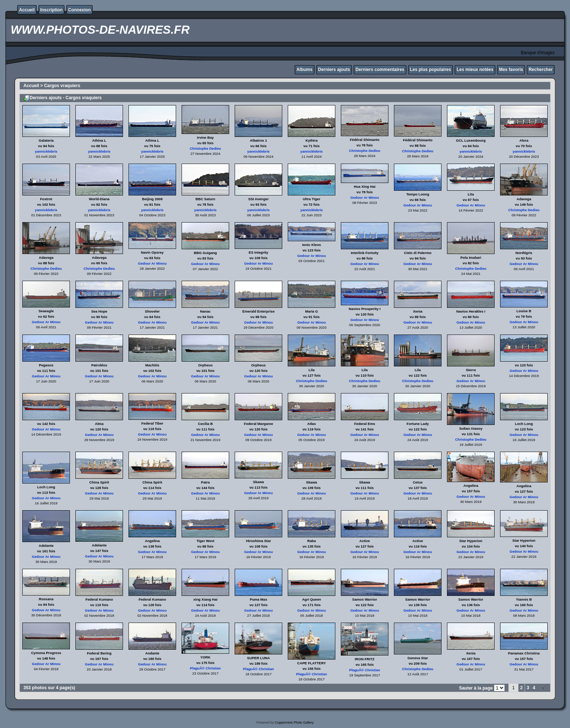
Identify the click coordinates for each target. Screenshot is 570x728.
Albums (305, 70)
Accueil (27, 10)
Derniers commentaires (380, 70)
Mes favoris (511, 70)
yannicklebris (46, 151)
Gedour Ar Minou (365, 197)
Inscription (51, 10)
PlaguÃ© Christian (205, 668)
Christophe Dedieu (205, 148)
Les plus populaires (431, 70)
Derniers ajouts (334, 70)
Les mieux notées (475, 70)
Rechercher (541, 70)
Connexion (79, 10)
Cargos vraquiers (62, 86)
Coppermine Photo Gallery (294, 723)
